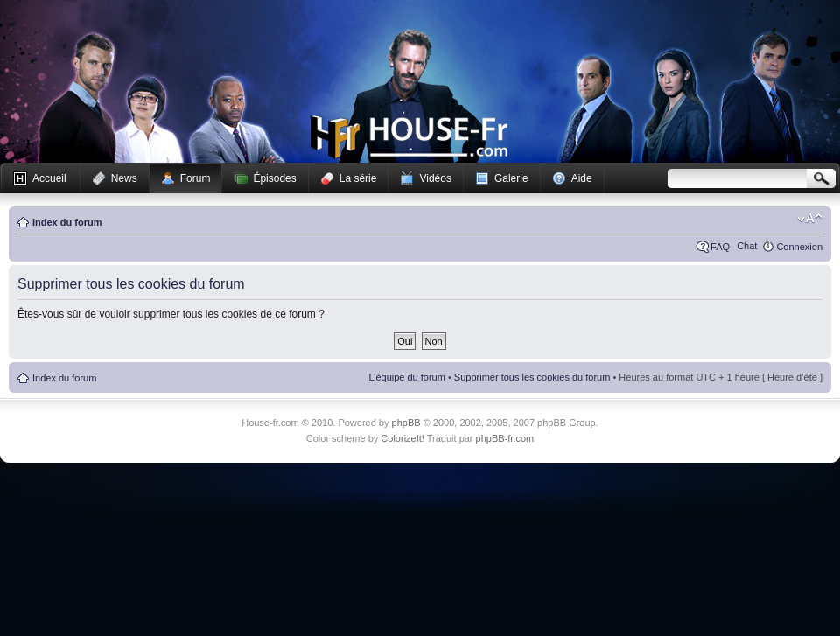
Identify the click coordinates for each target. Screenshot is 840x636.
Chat (747, 246)
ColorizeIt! (402, 438)
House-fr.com (409, 137)
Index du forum (67, 222)
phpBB (406, 423)
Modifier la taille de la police (810, 219)
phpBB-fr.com (505, 438)
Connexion (799, 247)
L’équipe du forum (406, 377)
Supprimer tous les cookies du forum (532, 377)
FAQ (720, 247)
